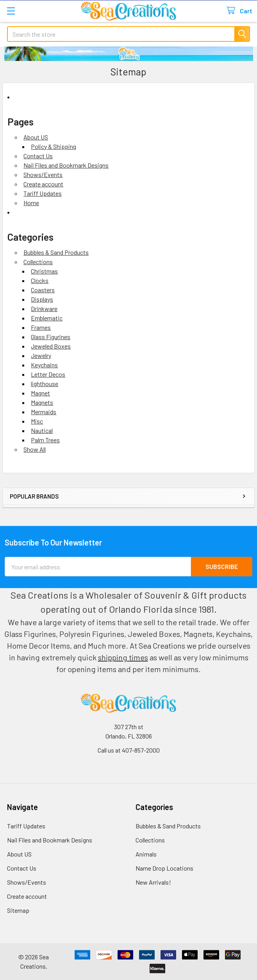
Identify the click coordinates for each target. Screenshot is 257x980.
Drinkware (44, 308)
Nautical (42, 430)
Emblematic (47, 318)
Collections (38, 262)
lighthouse (45, 384)
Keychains (44, 365)
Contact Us (38, 156)
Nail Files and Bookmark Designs (66, 165)
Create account (43, 184)
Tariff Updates (43, 193)
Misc (37, 421)
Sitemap (18, 910)
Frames (41, 327)
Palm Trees (45, 440)
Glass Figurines (51, 337)
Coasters (43, 290)
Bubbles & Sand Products (56, 252)
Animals (146, 854)
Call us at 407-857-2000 (129, 750)
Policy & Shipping (54, 146)
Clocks (40, 280)
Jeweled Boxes (51, 346)
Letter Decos (48, 374)
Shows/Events (43, 174)
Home (31, 203)
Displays (42, 299)
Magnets (42, 402)
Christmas (44, 271)
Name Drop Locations (164, 868)
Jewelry (41, 355)
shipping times (123, 657)
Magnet (40, 393)
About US (36, 137)
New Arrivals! (153, 882)
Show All (35, 449)
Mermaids (44, 412)
